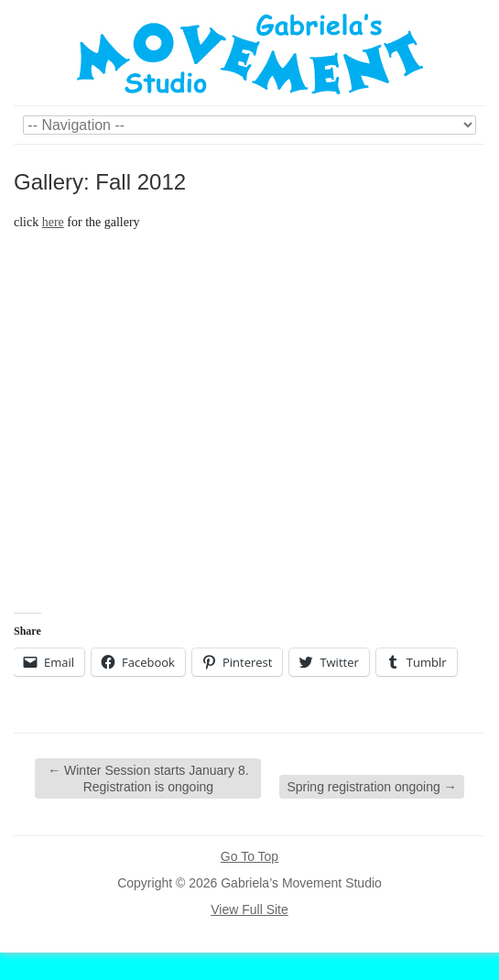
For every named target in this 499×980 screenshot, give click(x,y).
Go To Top (249, 856)
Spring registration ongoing (371, 787)
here (53, 222)
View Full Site (249, 909)
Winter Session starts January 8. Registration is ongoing (148, 779)
